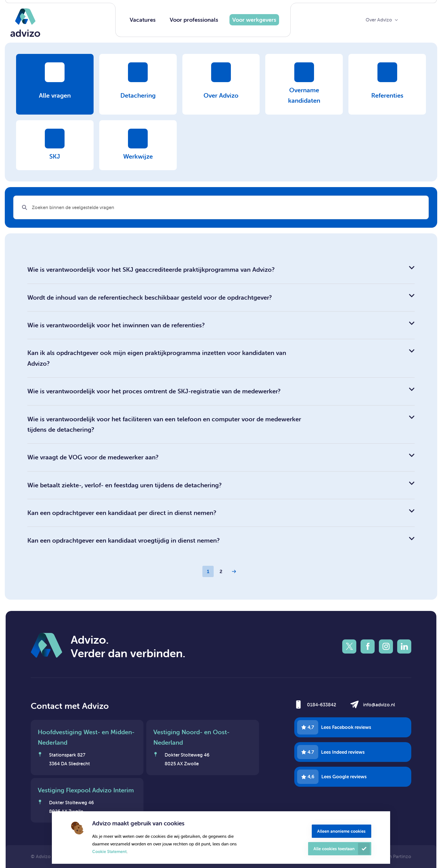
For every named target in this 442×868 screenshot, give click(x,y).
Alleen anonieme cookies (341, 831)
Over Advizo (379, 20)
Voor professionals (194, 20)
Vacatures (143, 20)
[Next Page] (234, 571)
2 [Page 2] (221, 571)
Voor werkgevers (254, 20)
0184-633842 (322, 705)
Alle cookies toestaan (334, 849)
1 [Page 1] (208, 571)
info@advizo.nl (379, 705)
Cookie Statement (109, 851)
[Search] (221, 207)
